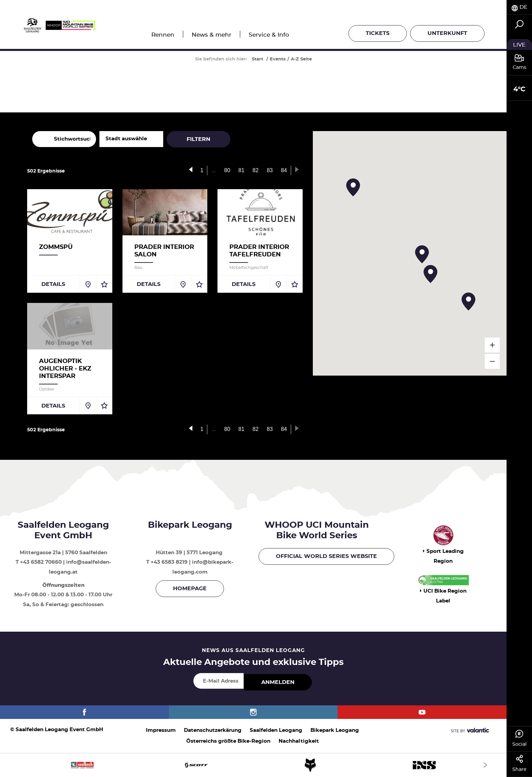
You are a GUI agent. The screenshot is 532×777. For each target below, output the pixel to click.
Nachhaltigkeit (299, 741)
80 (227, 170)
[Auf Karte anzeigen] (88, 284)
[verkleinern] (492, 361)
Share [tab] (519, 763)
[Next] (485, 765)
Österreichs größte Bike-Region (228, 741)
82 (255, 170)
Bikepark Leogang (335, 730)
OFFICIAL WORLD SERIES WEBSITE (326, 556)
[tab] (519, 7)
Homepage (190, 589)
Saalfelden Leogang (276, 730)
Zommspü (56, 247)
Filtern (198, 139)
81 (242, 170)
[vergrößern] (492, 345)
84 (284, 170)
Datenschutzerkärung (213, 730)
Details (53, 284)
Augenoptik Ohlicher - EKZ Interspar (65, 369)
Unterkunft (447, 33)
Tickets (378, 33)
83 (270, 170)
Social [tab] (519, 738)
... (214, 170)
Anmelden (278, 682)
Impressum (161, 730)
